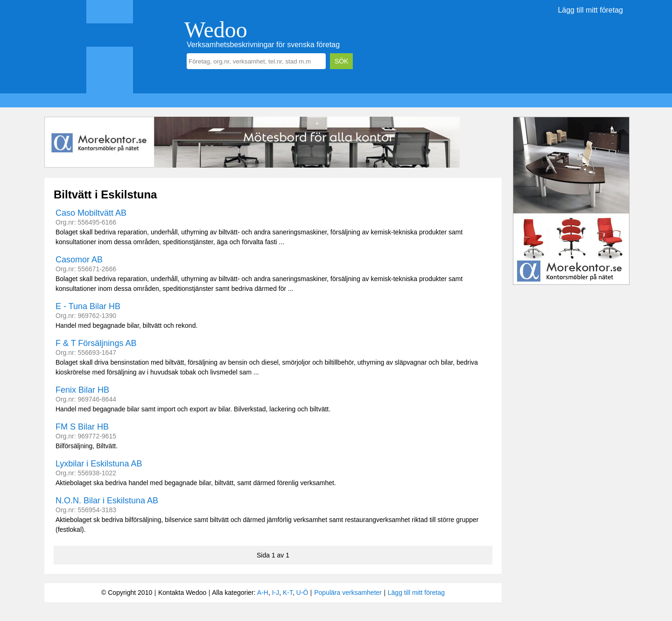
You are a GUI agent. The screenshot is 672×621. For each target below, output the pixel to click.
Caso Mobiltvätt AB (91, 213)
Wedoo (216, 30)
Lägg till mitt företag (590, 10)
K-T (288, 593)
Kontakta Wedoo (182, 593)
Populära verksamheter (348, 593)
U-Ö (302, 593)
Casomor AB (79, 260)
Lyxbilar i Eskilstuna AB (99, 464)
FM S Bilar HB (82, 427)
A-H (263, 593)
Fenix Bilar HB (82, 390)
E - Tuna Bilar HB (88, 306)
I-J (276, 593)
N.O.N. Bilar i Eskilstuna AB (107, 501)
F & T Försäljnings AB (96, 343)
